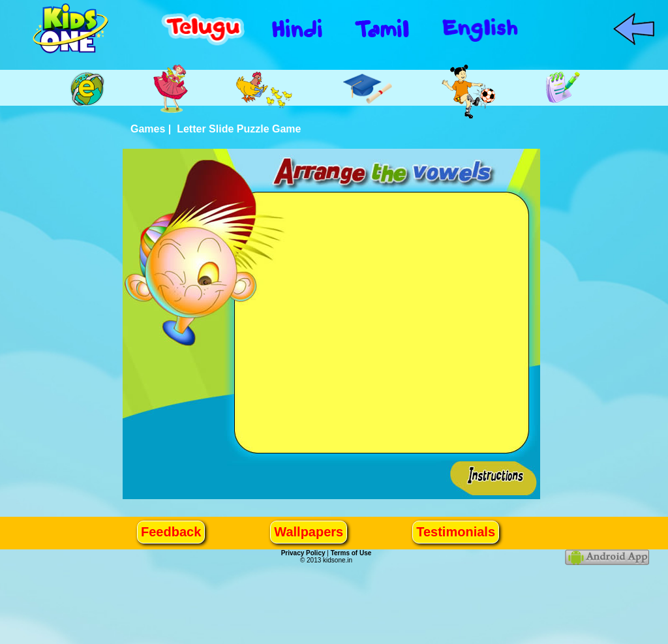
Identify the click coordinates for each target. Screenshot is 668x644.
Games (148, 129)
